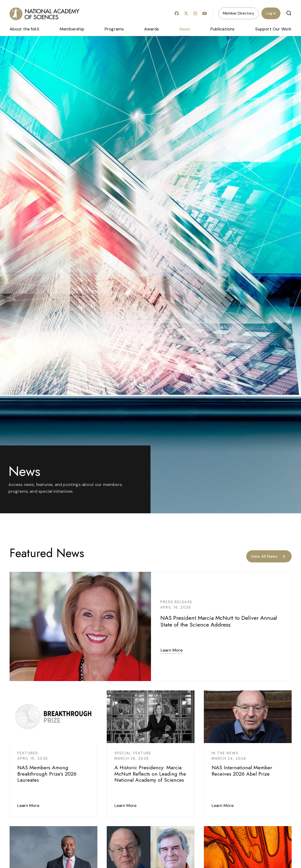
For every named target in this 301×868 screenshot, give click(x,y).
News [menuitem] (185, 29)
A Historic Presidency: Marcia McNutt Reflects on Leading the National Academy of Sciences (150, 774)
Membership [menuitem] (72, 29)
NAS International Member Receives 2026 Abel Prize (242, 770)
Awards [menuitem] (152, 29)
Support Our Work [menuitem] (273, 29)
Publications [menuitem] (222, 29)
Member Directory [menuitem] (239, 13)
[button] (289, 13)
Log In (271, 13)
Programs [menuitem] (114, 29)
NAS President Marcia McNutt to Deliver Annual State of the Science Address (219, 621)
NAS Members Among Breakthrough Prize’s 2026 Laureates (47, 774)
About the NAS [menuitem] (24, 29)
